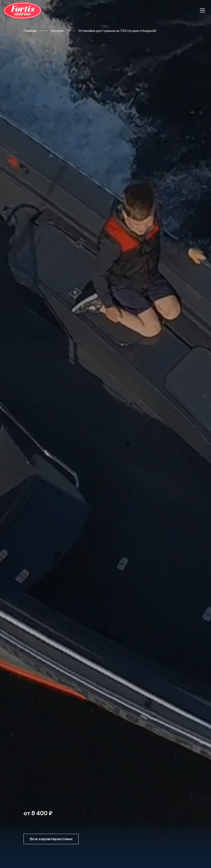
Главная (30, 31)
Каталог (58, 31)
